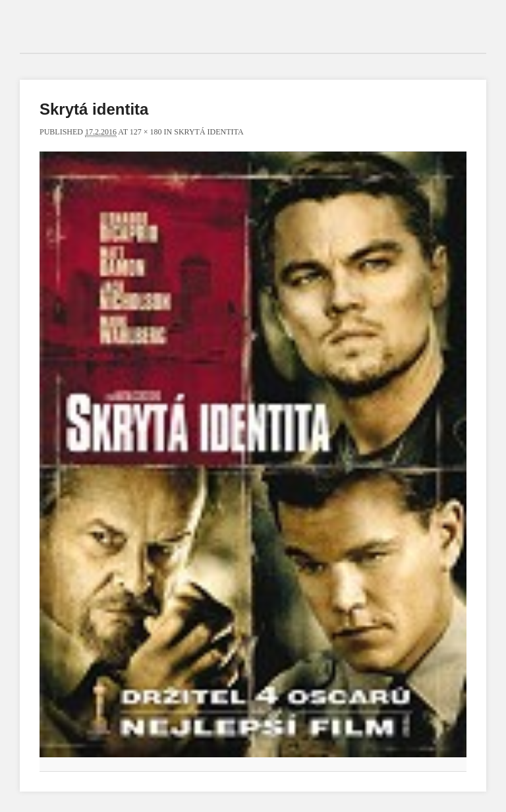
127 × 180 (146, 132)
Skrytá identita (209, 132)
